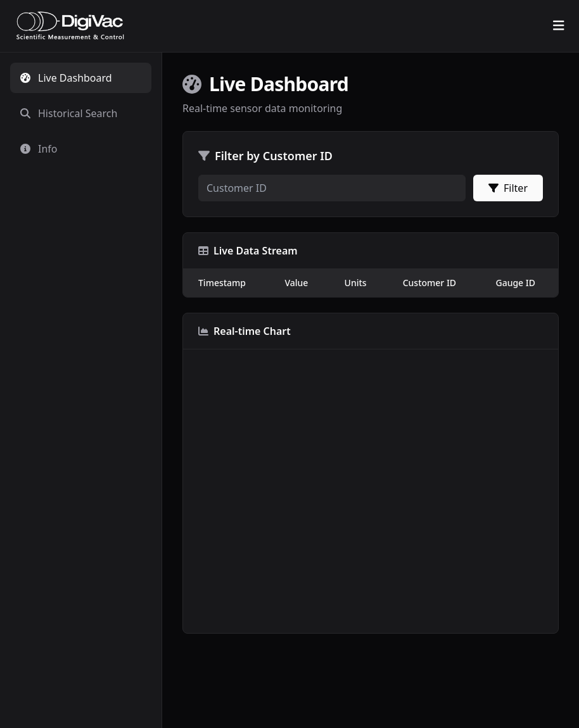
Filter (508, 188)
